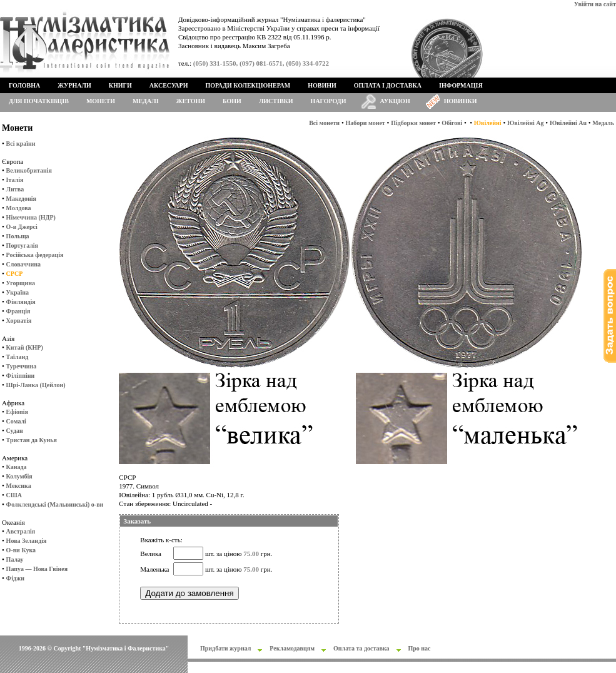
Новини (322, 85)
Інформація (461, 85)
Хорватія (19, 321)
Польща (18, 236)
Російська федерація (35, 255)
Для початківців (39, 101)
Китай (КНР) (25, 347)
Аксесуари (169, 85)
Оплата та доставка (361, 648)
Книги (120, 85)
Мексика (19, 486)
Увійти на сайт (595, 4)
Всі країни (21, 144)
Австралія (21, 531)
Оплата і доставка (388, 85)
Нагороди (329, 101)
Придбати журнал (225, 648)
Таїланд (18, 357)
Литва (15, 189)
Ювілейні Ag (526, 123)
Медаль (603, 123)
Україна (18, 292)
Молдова (19, 208)
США (14, 495)
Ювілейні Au (568, 123)
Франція (18, 311)
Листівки (276, 101)
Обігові (452, 123)
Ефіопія (17, 412)
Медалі (146, 101)
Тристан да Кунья (32, 440)
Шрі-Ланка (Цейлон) (36, 385)
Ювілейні (488, 123)
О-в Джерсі (22, 227)
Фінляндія (21, 302)
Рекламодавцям (292, 648)
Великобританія (29, 170)
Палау (15, 559)
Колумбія (19, 476)
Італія (15, 180)
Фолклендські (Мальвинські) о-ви (55, 504)
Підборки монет (413, 123)
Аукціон (395, 101)
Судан (15, 431)
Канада (17, 467)
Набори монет (366, 123)
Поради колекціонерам (248, 85)
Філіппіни (21, 376)
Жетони (191, 101)
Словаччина (23, 264)
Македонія (21, 199)
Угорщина (21, 283)
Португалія (22, 245)
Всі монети (324, 123)
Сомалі (16, 421)
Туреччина (22, 366)
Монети (101, 101)
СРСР (15, 274)
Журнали (74, 85)
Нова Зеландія (27, 541)
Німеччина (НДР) (31, 217)
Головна (24, 85)
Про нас (420, 648)
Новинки (461, 101)
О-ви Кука (21, 550)
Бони (232, 101)
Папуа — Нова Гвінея (37, 569)
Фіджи (15, 578)
